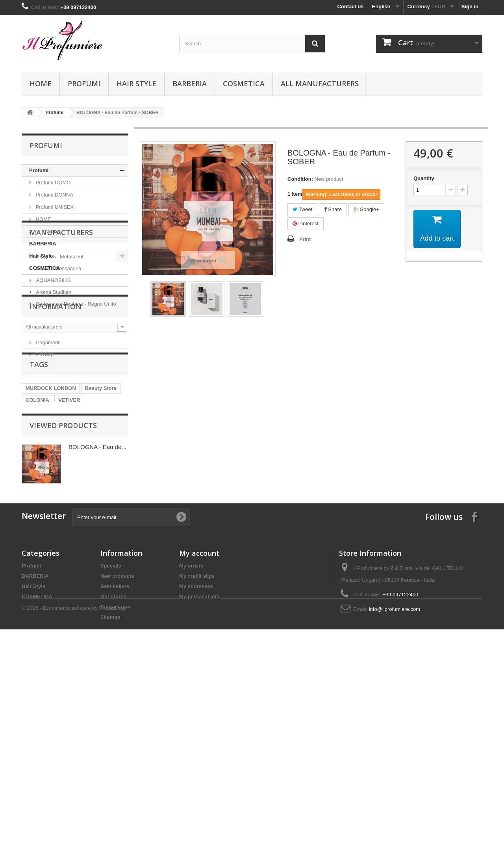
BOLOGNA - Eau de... (97, 616)
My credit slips (197, 757)
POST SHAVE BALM (50, 552)
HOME (43, 219)
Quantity (424, 178)
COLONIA (37, 529)
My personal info (199, 778)
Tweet (302, 209)
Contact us (350, 6)
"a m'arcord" (49, 231)
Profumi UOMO (52, 183)
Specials (111, 747)
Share (333, 209)
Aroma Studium (53, 355)
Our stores (113, 778)
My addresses (196, 767)
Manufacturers (61, 298)
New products (117, 757)
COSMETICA (244, 84)
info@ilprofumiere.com (395, 790)
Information (56, 419)
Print (305, 239)
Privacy (44, 463)
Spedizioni (47, 440)
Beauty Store (101, 517)
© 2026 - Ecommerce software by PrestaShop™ (76, 827)
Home (41, 84)
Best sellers (115, 767)
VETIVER (69, 529)
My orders (191, 747)
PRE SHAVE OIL (45, 541)
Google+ (366, 209)
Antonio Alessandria (58, 331)
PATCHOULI (98, 552)
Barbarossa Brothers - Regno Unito (75, 366)
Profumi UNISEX (54, 207)
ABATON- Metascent (59, 319)
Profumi (84, 84)
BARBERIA (190, 84)
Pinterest (306, 224)
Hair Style (136, 84)
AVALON (36, 564)
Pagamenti (48, 452)
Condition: (300, 179)
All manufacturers (320, 84)
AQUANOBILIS (53, 343)
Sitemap (110, 798)
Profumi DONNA (54, 195)
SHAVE (82, 541)
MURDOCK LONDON (51, 517)
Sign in (470, 6)
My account (199, 734)
